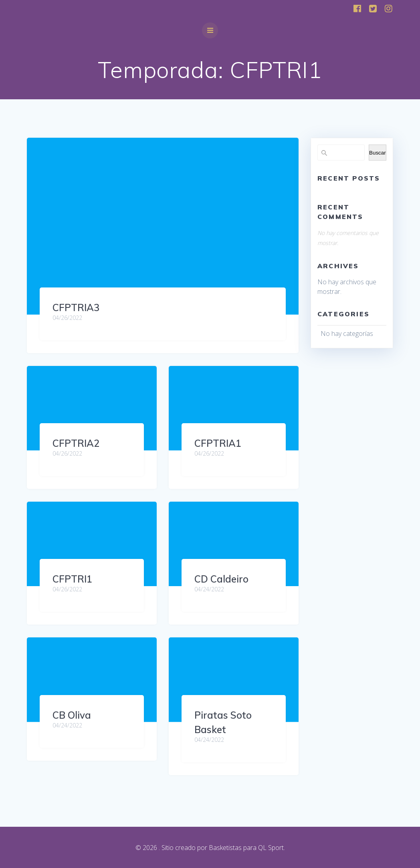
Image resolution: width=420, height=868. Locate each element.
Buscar (377, 153)
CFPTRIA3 (76, 307)
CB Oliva (72, 715)
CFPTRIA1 (218, 443)
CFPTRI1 (72, 579)
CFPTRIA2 (76, 443)
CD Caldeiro (221, 579)
